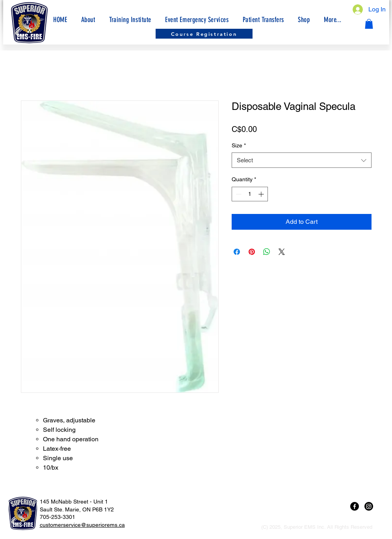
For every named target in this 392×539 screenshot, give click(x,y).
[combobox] (302, 160)
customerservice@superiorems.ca (82, 525)
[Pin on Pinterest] (252, 252)
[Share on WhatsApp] (267, 252)
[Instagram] (369, 506)
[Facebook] (355, 506)
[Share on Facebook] (237, 252)
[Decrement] (238, 194)
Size (239, 145)
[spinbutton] (250, 194)
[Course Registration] (204, 34)
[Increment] (262, 194)
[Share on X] (282, 252)
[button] (333, 20)
